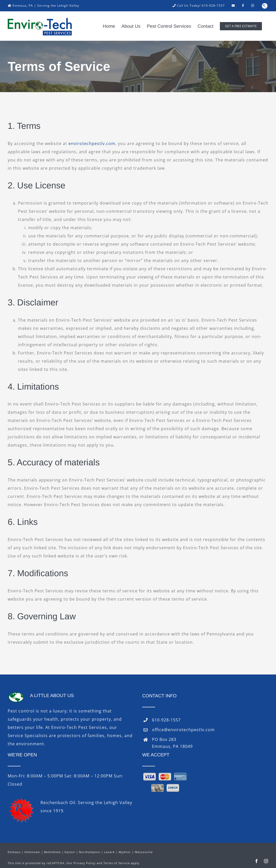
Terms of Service (117, 863)
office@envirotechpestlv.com (183, 730)
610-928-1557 (166, 720)
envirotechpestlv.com (92, 143)
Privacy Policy (85, 863)
